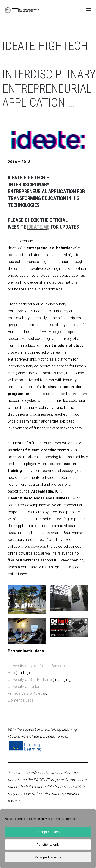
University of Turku (23, 686)
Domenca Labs (21, 700)
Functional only (48, 844)
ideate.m (37, 227)
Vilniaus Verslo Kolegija (27, 693)
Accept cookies (48, 832)
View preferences (48, 857)
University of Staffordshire (30, 679)
